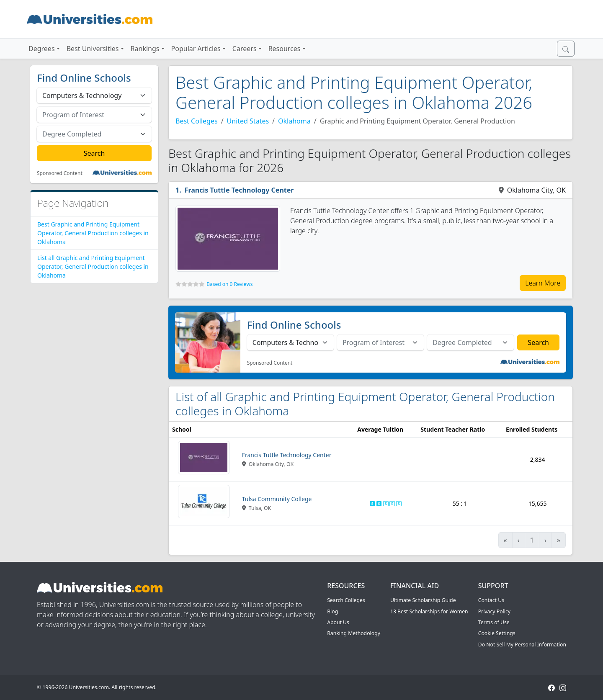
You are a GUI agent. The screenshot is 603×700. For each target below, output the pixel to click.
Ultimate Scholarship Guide (423, 600)
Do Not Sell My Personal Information (522, 645)
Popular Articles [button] (196, 49)
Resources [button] (285, 49)
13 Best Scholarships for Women (429, 611)
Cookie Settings (497, 633)
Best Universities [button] (93, 49)
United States (248, 121)
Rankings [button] (145, 49)
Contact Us (491, 600)
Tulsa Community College (277, 499)
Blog (332, 611)
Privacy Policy (494, 611)
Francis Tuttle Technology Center (239, 190)
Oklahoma (294, 121)
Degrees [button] (42, 49)
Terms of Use (494, 622)
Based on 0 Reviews (229, 284)
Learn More (543, 283)
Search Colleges (346, 600)
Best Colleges (197, 121)
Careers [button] (245, 49)
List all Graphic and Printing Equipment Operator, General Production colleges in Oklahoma (93, 266)
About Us (338, 622)
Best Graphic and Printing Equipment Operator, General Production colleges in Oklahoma (93, 233)
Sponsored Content (60, 173)
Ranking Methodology (354, 633)
